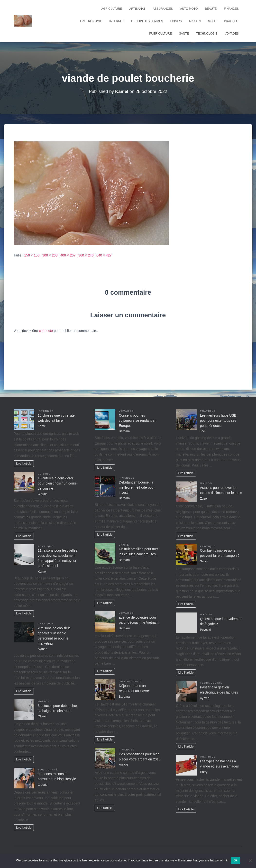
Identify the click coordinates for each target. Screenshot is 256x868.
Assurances (163, 9)
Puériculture (160, 34)
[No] (250, 860)
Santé (184, 34)
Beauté (211, 9)
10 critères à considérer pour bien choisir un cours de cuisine (57, 483)
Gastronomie (91, 21)
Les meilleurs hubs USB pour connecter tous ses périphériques (218, 420)
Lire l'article (24, 464)
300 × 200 (50, 255)
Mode (212, 21)
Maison (195, 21)
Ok (235, 860)
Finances (231, 9)
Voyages (232, 34)
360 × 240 (86, 255)
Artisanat (137, 9)
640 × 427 (104, 255)
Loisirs (176, 21)
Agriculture (112, 9)
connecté (46, 331)
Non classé (48, 770)
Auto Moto (189, 9)
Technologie (207, 34)
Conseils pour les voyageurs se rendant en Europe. (137, 420)
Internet (117, 21)
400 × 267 (68, 255)
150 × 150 (32, 255)
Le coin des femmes (147, 21)
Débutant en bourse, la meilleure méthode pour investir (137, 487)
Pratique (231, 21)
